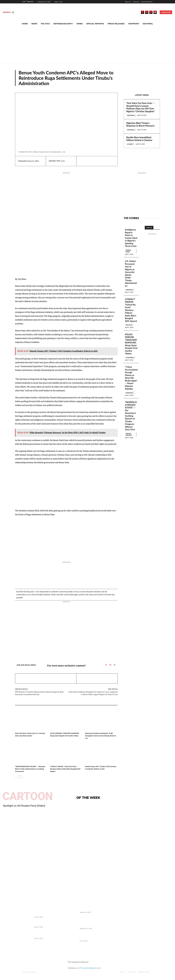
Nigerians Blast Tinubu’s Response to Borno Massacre (140, 124)
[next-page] (20, 777)
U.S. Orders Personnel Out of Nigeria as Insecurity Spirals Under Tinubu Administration (131, 274)
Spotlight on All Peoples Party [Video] (24, 806)
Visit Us (149, 228)
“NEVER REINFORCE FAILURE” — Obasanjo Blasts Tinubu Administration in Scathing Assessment (30, 769)
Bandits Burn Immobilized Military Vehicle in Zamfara (139, 139)
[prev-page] (17, 777)
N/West (130, 144)
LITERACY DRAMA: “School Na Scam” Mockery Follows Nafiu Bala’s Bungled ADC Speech (65, 769)
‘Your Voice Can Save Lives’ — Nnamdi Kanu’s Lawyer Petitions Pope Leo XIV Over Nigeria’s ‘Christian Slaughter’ (140, 107)
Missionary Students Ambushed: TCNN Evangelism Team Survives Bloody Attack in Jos (100, 736)
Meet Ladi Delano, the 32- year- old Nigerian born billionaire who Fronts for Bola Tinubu (92, 935)
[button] (9, 12)
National (131, 115)
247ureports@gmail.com (90, 968)
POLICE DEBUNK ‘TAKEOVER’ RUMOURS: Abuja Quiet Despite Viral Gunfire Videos (131, 344)
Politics (18, 730)
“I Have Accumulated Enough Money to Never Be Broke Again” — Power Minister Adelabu (131, 378)
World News (128, 251)
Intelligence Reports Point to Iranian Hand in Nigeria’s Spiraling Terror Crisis (131, 238)
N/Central (151, 84)
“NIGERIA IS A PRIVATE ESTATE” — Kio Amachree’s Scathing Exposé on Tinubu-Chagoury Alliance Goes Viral (131, 416)
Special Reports (129, 434)
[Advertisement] (87, 44)
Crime (88, 730)
